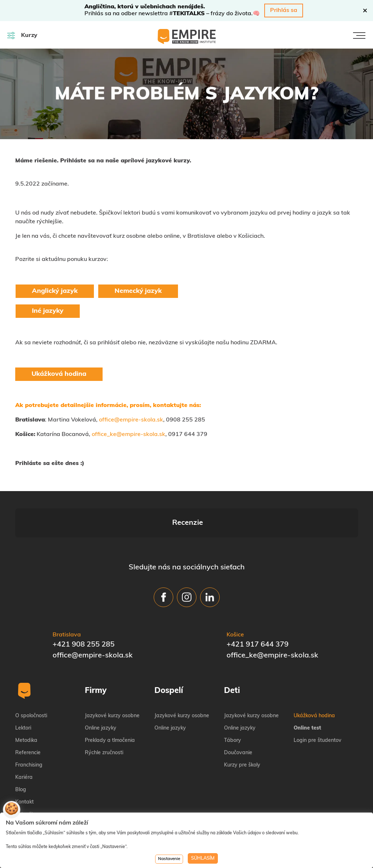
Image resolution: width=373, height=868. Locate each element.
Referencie (28, 717)
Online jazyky (101, 692)
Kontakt (24, 766)
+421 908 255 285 (84, 609)
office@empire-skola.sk (131, 420)
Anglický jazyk (55, 291)
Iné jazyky (48, 311)
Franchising (29, 729)
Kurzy (22, 35)
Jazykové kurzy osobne (112, 680)
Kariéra (24, 741)
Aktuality (26, 778)
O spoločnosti (31, 680)
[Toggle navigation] (359, 36)
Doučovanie (238, 717)
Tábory (233, 704)
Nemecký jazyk (138, 291)
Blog (21, 754)
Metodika (26, 704)
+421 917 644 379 (258, 609)
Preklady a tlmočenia (110, 704)
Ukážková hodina (59, 374)
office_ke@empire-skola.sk (129, 435)
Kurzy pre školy (242, 729)
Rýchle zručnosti (104, 717)
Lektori (23, 692)
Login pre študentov (318, 704)
